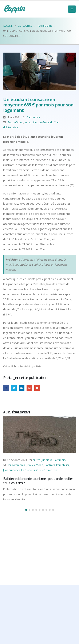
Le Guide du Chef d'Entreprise (39, 470)
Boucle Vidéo (15, 122)
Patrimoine (33, 117)
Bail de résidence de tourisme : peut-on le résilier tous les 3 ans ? (38, 481)
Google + (29, 388)
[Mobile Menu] (72, 9)
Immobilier (31, 122)
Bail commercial (17, 465)
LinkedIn (22, 388)
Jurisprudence (12, 470)
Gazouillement (14, 388)
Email (37, 388)
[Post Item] (39, 434)
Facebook (6, 388)
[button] (26, 510)
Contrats (50, 465)
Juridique (47, 460)
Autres (37, 460)
